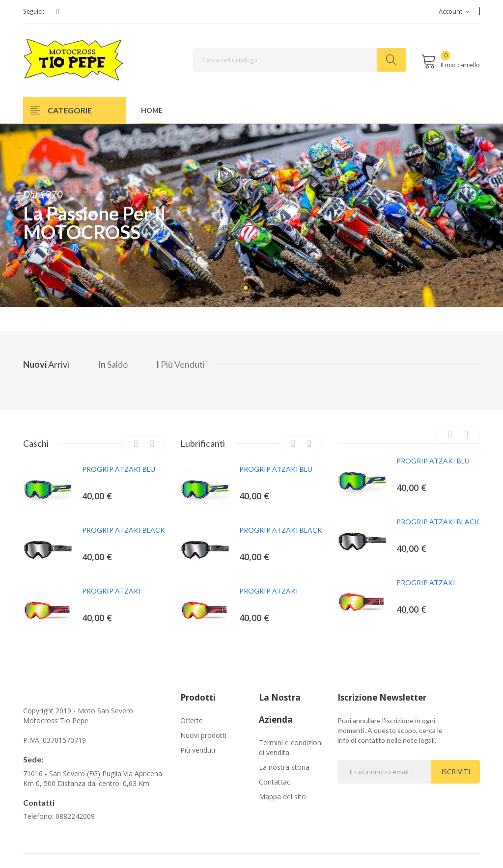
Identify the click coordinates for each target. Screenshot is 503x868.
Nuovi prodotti (203, 735)
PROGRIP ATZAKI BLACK (124, 530)
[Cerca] (299, 60)
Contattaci (275, 782)
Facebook (58, 12)
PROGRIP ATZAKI (112, 591)
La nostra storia (284, 767)
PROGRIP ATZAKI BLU (119, 469)
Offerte (192, 720)
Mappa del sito (282, 797)
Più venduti (198, 750)
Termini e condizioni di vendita (291, 747)
